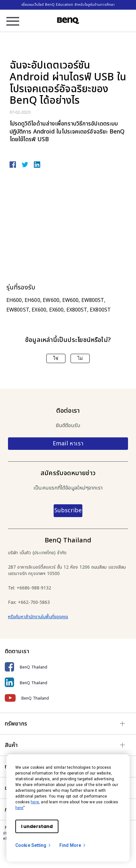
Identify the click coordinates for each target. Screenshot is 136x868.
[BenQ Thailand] (68, 667)
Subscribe (68, 511)
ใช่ (56, 358)
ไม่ (80, 358)
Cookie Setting (33, 845)
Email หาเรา (68, 444)
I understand (37, 826)
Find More (73, 845)
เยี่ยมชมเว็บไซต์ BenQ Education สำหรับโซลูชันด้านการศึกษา (68, 5)
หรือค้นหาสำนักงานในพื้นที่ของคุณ (38, 617)
